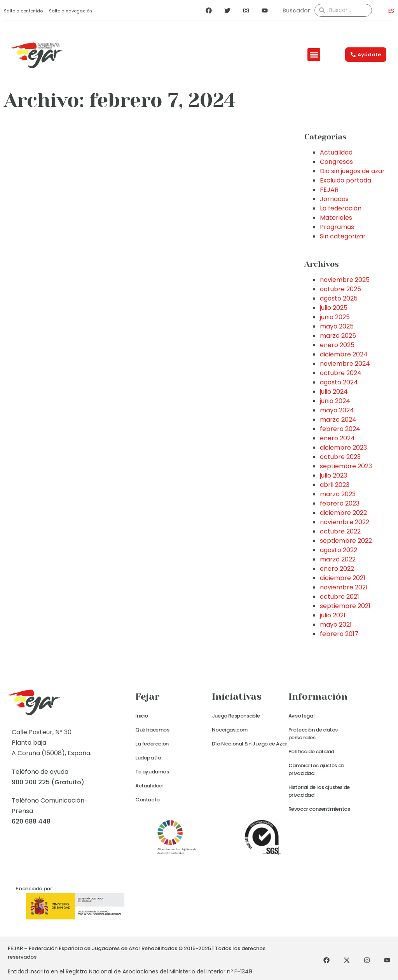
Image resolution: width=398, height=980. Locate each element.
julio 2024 (334, 392)
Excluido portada (346, 180)
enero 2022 (337, 569)
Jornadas (334, 199)
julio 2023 (333, 475)
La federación (341, 208)
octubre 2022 (340, 531)
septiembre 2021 (345, 606)
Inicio (142, 716)
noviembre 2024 (345, 364)
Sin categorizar (343, 236)
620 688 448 (31, 821)
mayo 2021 (336, 625)
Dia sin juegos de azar (352, 171)
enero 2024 (337, 438)
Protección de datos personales (313, 734)
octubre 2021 (340, 597)
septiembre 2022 (346, 541)
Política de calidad (311, 752)
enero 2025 (337, 345)
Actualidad (336, 152)
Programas (337, 227)
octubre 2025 (340, 289)
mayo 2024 (337, 410)
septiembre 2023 (346, 466)
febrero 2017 (339, 634)
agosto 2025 (339, 298)
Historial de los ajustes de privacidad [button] (319, 791)
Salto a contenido (23, 11)
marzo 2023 (338, 494)
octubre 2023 (340, 457)
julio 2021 (333, 615)
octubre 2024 (341, 373)
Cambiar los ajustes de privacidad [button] (316, 769)
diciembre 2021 (343, 578)
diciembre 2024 (344, 354)
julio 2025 (334, 308)
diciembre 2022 (343, 513)
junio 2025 (335, 317)
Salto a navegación (71, 11)
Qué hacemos (152, 730)
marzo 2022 (338, 559)
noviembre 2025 (345, 280)
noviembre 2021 (344, 587)
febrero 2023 (340, 503)
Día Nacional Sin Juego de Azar (250, 744)
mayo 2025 (337, 326)
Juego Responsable (236, 716)
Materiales (336, 218)
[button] (314, 55)
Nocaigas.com (230, 730)
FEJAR (329, 190)
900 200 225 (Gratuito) (48, 782)
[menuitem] (389, 11)
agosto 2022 (339, 550)
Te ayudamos (152, 772)
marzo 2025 (338, 336)
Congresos (336, 162)
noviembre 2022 (345, 522)
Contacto (148, 800)
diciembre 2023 (343, 447)
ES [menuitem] (391, 11)
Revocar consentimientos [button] (319, 809)
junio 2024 (335, 401)
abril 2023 (335, 485)
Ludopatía (148, 758)
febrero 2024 (340, 429)
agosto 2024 (339, 382)
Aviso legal (302, 716)
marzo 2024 (338, 420)
